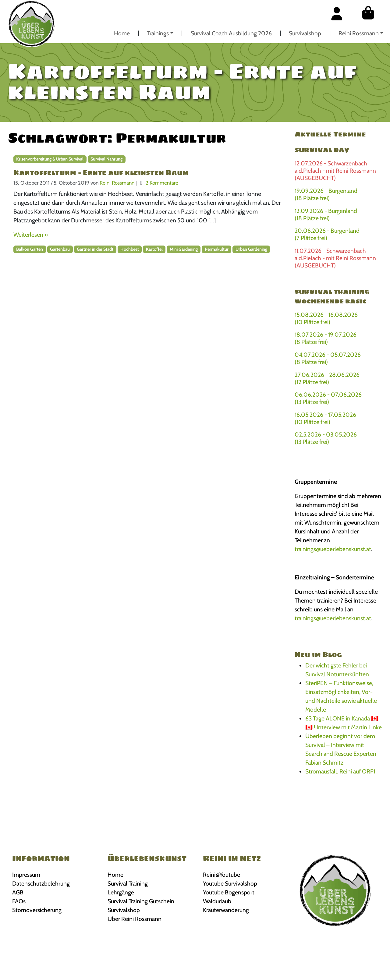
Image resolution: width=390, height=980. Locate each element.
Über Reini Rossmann (135, 919)
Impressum (26, 875)
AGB (18, 892)
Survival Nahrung (106, 159)
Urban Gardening (251, 249)
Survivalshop (305, 33)
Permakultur (217, 249)
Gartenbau (60, 249)
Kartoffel (154, 249)
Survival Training (128, 883)
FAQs (19, 901)
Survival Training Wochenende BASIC (332, 296)
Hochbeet (130, 249)
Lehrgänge (121, 892)
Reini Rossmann (359, 33)
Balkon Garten (30, 249)
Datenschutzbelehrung (41, 883)
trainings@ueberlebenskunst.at (333, 549)
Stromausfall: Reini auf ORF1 (340, 771)
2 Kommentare (162, 183)
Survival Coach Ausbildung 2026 (231, 33)
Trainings (158, 33)
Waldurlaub (217, 901)
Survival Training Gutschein (141, 901)
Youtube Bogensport (229, 892)
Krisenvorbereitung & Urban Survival (50, 159)
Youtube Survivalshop (230, 883)
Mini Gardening (184, 249)
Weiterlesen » (31, 235)
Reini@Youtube (222, 875)
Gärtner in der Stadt (95, 249)
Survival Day (322, 150)
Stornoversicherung (37, 910)
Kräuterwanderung (226, 910)
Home (122, 33)
